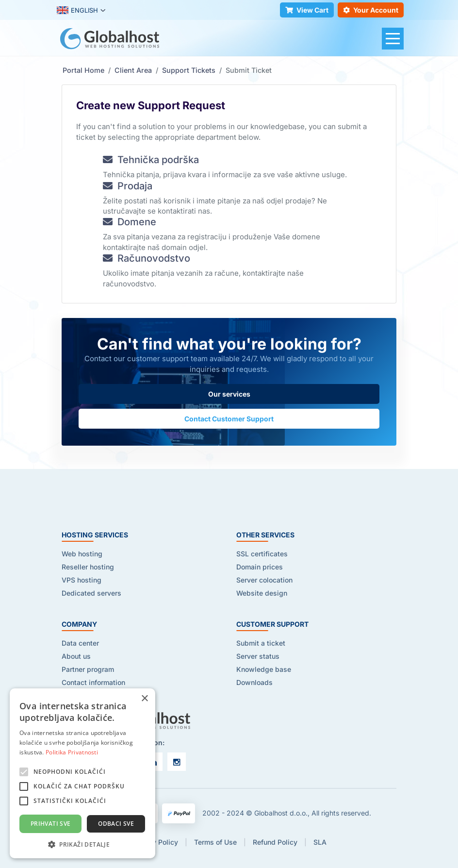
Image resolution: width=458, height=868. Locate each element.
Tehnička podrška (151, 160)
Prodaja (128, 186)
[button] (82, 844)
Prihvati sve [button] (51, 824)
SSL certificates (262, 554)
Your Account (371, 10)
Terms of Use (215, 842)
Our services (229, 394)
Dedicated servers (91, 593)
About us (76, 656)
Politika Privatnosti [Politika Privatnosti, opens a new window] (72, 752)
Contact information (93, 682)
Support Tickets (189, 70)
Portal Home (83, 70)
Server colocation (264, 580)
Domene (130, 222)
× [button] (144, 699)
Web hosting (82, 554)
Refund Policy (275, 842)
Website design (262, 593)
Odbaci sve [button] (116, 824)
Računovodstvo (147, 258)
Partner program (88, 669)
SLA (320, 842)
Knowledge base (264, 669)
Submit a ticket (261, 643)
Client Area (133, 70)
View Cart (307, 10)
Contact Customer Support (229, 419)
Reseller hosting (88, 567)
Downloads (254, 682)
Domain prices (260, 567)
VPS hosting (82, 580)
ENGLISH (77, 10)
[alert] (82, 773)
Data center (80, 643)
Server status (258, 656)
